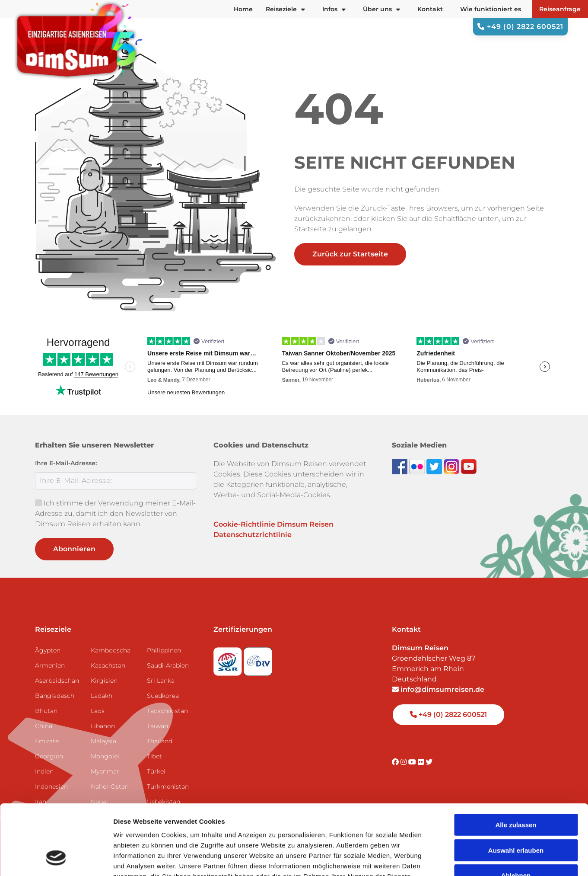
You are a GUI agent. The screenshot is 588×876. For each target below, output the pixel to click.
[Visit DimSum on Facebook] (400, 466)
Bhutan (46, 711)
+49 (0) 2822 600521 (520, 27)
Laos (98, 711)
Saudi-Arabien (168, 665)
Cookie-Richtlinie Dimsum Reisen (273, 524)
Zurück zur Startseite (350, 254)
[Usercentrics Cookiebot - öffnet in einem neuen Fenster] (56, 859)
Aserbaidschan (57, 681)
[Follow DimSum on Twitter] (435, 466)
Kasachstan (108, 665)
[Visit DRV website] (258, 659)
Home (243, 9)
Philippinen (164, 650)
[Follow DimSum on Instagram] (452, 466)
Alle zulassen (516, 762)
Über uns (381, 9)
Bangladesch (55, 696)
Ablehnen (516, 813)
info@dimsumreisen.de (438, 689)
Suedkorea (163, 696)
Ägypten (48, 650)
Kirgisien (104, 681)
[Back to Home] (78, 40)
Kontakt (430, 9)
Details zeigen (459, 859)
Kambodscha (111, 650)
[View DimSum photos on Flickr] (418, 466)
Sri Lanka (161, 681)
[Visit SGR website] (229, 659)
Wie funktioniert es (491, 9)
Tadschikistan (167, 711)
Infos (334, 9)
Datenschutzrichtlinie (253, 535)
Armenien (50, 665)
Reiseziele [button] (285, 9)
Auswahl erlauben (516, 788)
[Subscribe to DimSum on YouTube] (469, 466)
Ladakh (102, 696)
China (44, 726)
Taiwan (157, 726)
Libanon (103, 726)
